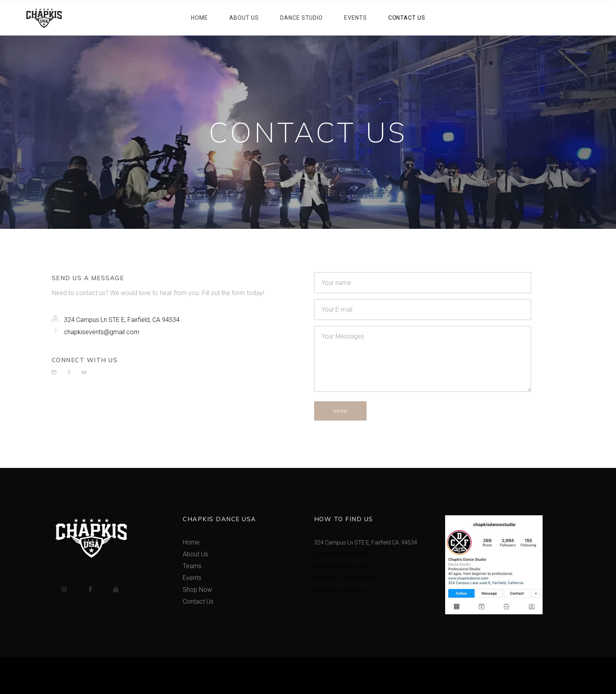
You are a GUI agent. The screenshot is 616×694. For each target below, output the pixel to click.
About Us (195, 554)
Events (192, 578)
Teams (192, 566)
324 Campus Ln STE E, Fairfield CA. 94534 (366, 542)
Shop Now (197, 590)
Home (191, 542)
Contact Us (198, 601)
